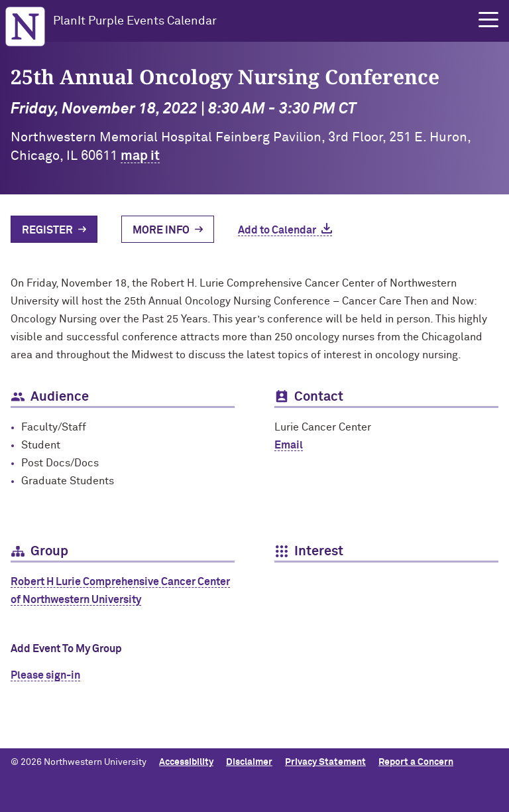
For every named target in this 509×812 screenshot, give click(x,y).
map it (140, 156)
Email (289, 445)
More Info (161, 230)
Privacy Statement (325, 762)
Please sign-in (45, 675)
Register (47, 230)
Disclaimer (249, 762)
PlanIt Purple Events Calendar (135, 21)
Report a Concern (416, 762)
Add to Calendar (277, 230)
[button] (488, 20)
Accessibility (186, 762)
